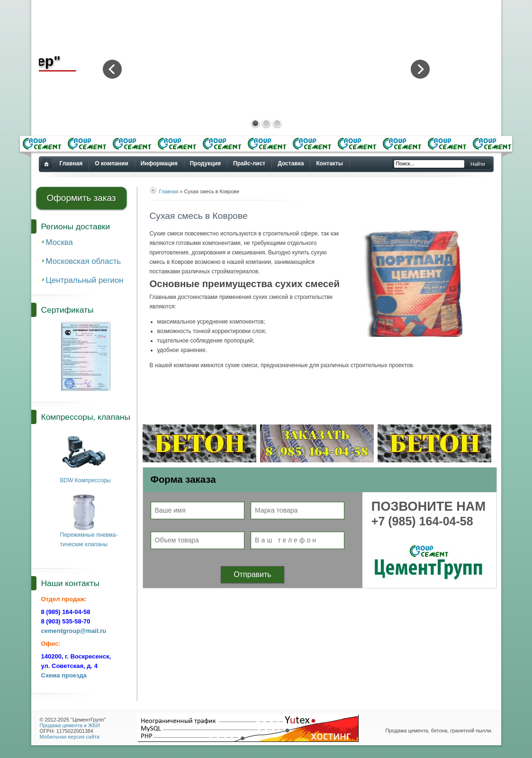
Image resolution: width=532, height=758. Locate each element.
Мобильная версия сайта (70, 737)
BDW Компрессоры (86, 477)
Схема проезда (64, 675)
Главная (169, 191)
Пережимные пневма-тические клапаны (89, 536)
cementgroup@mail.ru (74, 631)
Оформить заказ (81, 198)
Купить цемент (46, 165)
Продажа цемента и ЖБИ (70, 725)
